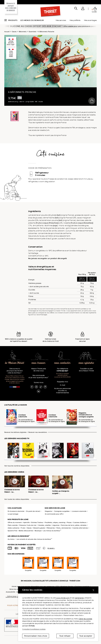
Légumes (56, 525)
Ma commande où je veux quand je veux (39, 376)
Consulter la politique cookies (34, 629)
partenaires (79, 598)
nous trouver (38, 363)
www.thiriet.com (63, 598)
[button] (83, 9)
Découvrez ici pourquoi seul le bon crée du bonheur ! (15, 371)
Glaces (14, 32)
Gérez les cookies (16, 589)
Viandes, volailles (44, 525)
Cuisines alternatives (80, 528)
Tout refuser (65, 636)
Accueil (7, 32)
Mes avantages (90, 20)
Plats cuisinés (13, 525)
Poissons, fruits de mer (28, 525)
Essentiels (32, 32)
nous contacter (62, 363)
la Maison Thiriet (15, 363)
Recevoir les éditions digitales (15, 432)
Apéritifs (26, 522)
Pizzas (69, 522)
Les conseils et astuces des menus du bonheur (34, 539)
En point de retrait (33, 511)
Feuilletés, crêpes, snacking (55, 522)
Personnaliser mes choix (36, 636)
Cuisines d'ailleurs (80, 522)
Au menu (11, 539)
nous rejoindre (86, 363)
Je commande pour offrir (54, 514)
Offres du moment (15, 522)
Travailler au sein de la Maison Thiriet (86, 370)
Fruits (23, 528)
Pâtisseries (51, 528)
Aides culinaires (14, 528)
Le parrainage (13, 514)
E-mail (63, 385)
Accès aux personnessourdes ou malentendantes (63, 391)
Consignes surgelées (62, 511)
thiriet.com (16, 586)
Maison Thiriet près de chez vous (39, 370)
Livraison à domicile (79, 511)
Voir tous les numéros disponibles (17, 466)
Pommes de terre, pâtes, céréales (74, 525)
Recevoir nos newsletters (38, 432)
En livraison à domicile (16, 511)
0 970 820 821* (62, 371)
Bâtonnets (23, 32)
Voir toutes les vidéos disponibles (17, 499)
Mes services (61, 20)
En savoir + (51, 548)
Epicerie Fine (12, 531)
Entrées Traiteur (37, 522)
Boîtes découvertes (26, 531)
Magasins (48, 511)
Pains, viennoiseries (64, 528)
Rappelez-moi (62, 382)
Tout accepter (86, 636)
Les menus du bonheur (32, 20)
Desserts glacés (39, 528)
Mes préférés (75, 20)
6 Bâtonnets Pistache (46, 32)
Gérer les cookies (86, 619)
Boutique (38, 531)
